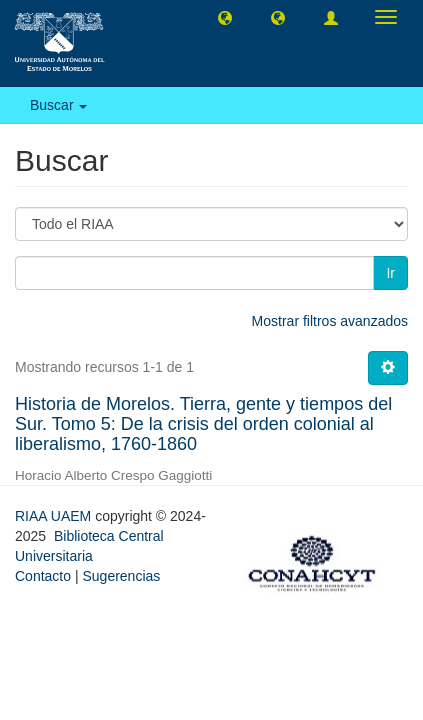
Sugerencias (121, 576)
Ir (390, 273)
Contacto (43, 576)
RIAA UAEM (55, 516)
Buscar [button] (58, 105)
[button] (225, 17)
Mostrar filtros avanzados (330, 321)
